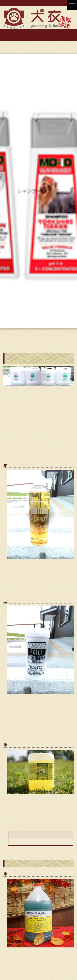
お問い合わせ (39, 38)
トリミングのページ (48, 337)
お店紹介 (39, 32)
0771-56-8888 (56, 46)
